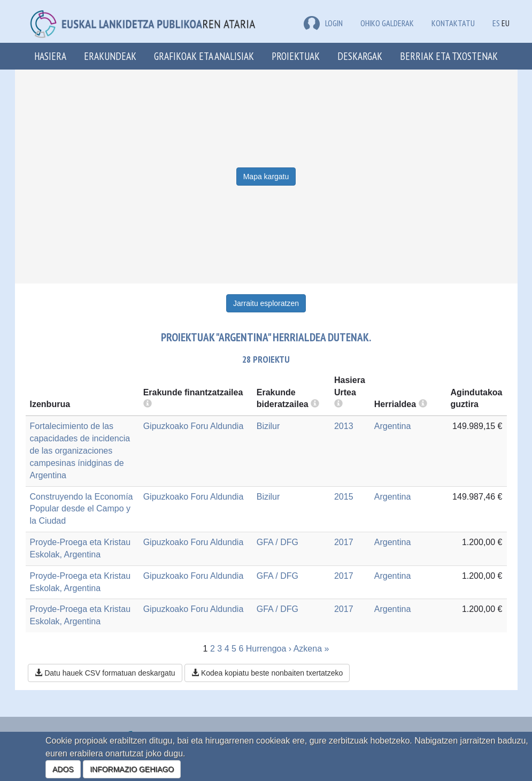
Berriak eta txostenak (449, 56)
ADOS (63, 769)
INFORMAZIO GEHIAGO (132, 769)
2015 (344, 497)
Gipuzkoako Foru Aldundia (194, 426)
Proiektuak (296, 56)
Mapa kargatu (266, 177)
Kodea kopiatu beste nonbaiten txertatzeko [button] (267, 673)
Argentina (393, 426)
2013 (344, 426)
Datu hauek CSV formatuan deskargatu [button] (105, 673)
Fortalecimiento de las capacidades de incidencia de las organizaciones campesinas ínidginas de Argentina (80, 450)
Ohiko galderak (387, 23)
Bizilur (268, 426)
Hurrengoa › (269, 649)
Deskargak (360, 56)
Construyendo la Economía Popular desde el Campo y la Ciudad (82, 509)
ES (496, 23)
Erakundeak (110, 56)
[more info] (338, 404)
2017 (344, 542)
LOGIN (323, 23)
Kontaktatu (453, 23)
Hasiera (50, 56)
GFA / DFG (277, 542)
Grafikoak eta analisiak (204, 56)
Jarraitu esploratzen (266, 303)
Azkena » (311, 649)
